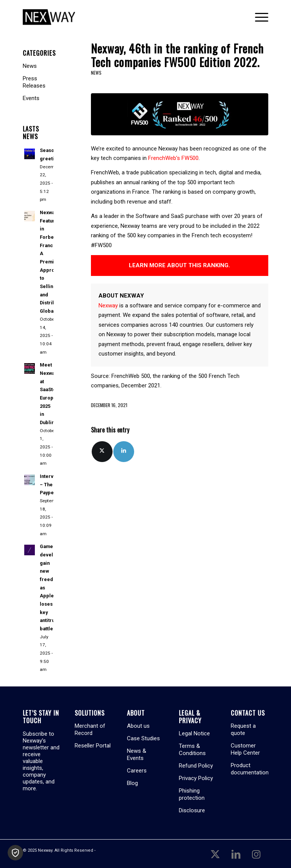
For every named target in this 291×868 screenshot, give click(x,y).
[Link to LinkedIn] (236, 854)
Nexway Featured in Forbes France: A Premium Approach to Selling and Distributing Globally (53, 262)
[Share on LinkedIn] (124, 452)
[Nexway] (49, 17)
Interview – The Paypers (51, 484)
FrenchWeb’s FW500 (173, 158)
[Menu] (258, 17)
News (96, 73)
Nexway (108, 306)
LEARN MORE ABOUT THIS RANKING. (179, 265)
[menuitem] (258, 17)
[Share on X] (102, 452)
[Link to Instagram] (256, 854)
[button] (15, 853)
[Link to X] (215, 854)
